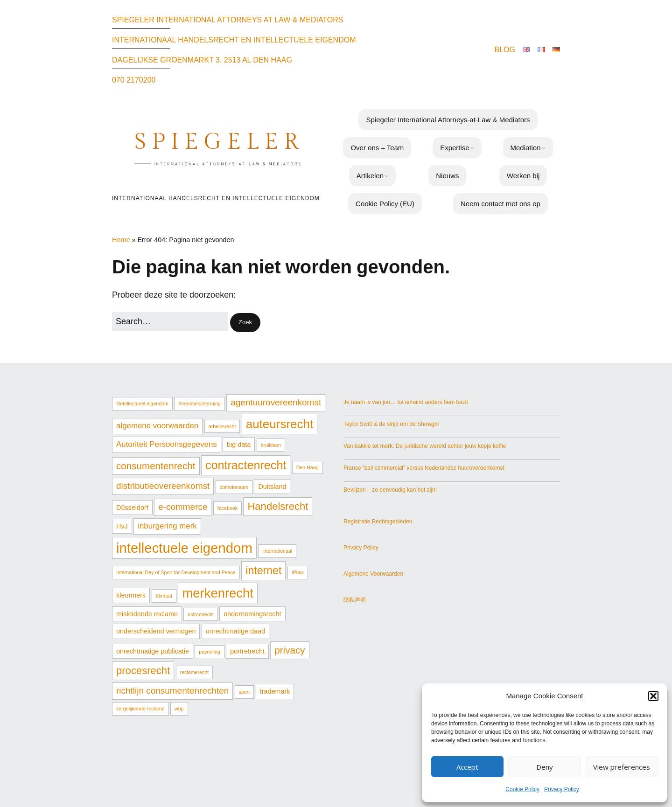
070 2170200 (134, 80)
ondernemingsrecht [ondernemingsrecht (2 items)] (252, 614)
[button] (653, 696)
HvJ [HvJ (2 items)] (122, 526)
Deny (545, 767)
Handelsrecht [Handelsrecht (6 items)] (278, 506)
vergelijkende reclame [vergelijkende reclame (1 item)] (140, 709)
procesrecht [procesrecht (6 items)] (143, 671)
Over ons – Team (377, 148)
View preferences (622, 767)
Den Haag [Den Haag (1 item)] (308, 467)
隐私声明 (355, 600)
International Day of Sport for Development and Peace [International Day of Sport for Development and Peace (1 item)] (176, 572)
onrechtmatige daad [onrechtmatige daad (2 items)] (235, 631)
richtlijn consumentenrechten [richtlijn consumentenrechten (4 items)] (172, 691)
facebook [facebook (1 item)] (227, 508)
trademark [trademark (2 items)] (275, 691)
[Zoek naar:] (170, 322)
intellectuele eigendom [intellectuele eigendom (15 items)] (184, 548)
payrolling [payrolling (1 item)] (210, 652)
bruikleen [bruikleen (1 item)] (271, 445)
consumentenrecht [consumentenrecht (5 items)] (156, 466)
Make (317, 763)
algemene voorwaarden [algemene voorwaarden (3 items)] (157, 426)
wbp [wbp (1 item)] (179, 709)
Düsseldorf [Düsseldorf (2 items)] (132, 508)
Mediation (526, 148)
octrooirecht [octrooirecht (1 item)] (201, 614)
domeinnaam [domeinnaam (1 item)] (234, 487)
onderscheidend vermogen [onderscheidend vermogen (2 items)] (156, 631)
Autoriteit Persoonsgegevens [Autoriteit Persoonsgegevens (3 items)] (167, 444)
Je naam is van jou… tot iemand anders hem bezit (406, 402)
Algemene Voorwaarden (373, 574)
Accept (467, 767)
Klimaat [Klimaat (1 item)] (164, 596)
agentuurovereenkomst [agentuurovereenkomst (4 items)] (276, 402)
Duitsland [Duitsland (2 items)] (272, 487)
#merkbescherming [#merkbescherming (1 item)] (199, 403)
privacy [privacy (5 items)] (290, 650)
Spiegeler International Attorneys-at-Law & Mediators (448, 120)
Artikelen (370, 176)
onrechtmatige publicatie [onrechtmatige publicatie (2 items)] (153, 651)
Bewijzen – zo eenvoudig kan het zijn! (390, 490)
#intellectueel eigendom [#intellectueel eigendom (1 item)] (142, 403)
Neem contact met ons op (500, 204)
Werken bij (523, 176)
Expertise (455, 148)
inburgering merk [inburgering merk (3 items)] (167, 526)
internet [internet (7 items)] (263, 570)
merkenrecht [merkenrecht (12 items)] (218, 593)
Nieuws (447, 176)
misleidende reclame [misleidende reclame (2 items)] (147, 614)
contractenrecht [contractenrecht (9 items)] (246, 465)
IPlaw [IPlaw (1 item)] (298, 572)
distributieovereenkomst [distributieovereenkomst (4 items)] (163, 486)
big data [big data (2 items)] (239, 445)
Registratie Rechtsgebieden (378, 522)
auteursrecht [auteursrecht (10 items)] (280, 424)
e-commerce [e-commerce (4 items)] (183, 507)
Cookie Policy (522, 789)
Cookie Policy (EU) (385, 204)
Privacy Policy (562, 789)
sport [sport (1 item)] (245, 692)
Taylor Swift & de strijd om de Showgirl (391, 424)
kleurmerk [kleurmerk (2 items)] (131, 595)
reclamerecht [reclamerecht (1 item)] (195, 672)
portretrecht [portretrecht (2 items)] (247, 651)
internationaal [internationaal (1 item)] (277, 551)
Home (121, 240)
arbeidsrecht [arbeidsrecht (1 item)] (222, 426)
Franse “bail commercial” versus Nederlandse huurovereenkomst (424, 468)
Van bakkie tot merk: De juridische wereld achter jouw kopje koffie (425, 446)
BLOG (505, 50)
